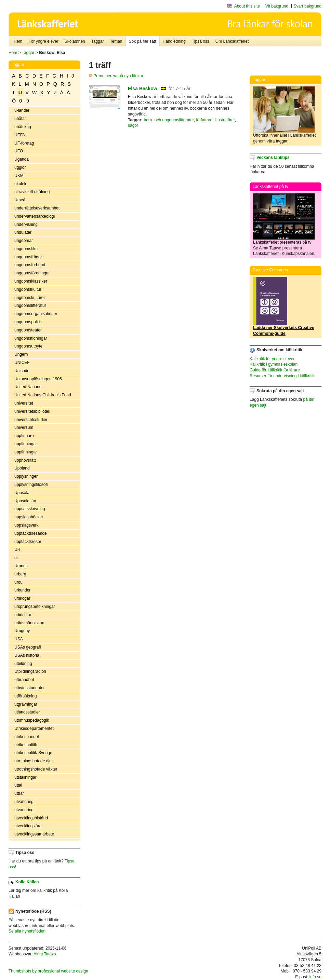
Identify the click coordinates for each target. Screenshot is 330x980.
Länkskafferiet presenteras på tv (282, 242)
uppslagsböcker (29, 517)
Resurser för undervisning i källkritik (282, 376)
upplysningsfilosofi (31, 485)
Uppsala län (25, 501)
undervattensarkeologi (35, 216)
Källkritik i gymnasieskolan (274, 364)
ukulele (21, 184)
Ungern (21, 354)
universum (24, 427)
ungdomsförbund (30, 265)
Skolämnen (75, 41)
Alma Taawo (45, 954)
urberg (20, 574)
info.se (315, 977)
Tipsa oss (201, 41)
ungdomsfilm (26, 249)
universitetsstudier (31, 420)
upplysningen (27, 476)
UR (17, 549)
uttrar (19, 793)
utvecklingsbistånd (31, 818)
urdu (18, 582)
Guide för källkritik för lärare (275, 370)
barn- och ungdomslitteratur (169, 120)
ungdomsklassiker (31, 281)
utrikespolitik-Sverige (33, 753)
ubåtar (20, 119)
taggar (282, 141)
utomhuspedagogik (32, 720)
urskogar (22, 598)
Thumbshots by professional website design (48, 971)
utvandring (24, 802)
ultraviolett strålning (32, 192)
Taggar (98, 41)
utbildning (23, 664)
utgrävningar (26, 704)
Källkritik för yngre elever (272, 359)
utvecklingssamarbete (34, 834)
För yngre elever (43, 41)
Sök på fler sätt (143, 41)
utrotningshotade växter (36, 769)
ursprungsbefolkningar (35, 607)
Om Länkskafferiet (232, 41)
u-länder (22, 110)
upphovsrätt (25, 460)
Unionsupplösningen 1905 (38, 379)
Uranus (21, 566)
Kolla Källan (27, 882)
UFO (19, 151)
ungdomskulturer (30, 298)
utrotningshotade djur (34, 761)
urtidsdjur (23, 615)
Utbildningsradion (30, 671)
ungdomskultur (28, 289)
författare (204, 120)
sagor (133, 125)
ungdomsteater (28, 330)
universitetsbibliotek (32, 411)
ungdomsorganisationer (36, 314)
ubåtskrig (23, 127)
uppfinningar (26, 444)
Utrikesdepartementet (34, 729)
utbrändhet (24, 680)
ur (16, 558)
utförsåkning (25, 696)
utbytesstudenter (30, 688)
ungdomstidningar (31, 338)
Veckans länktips (273, 158)
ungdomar (24, 241)
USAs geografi (28, 647)
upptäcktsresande (31, 533)
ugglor (20, 167)
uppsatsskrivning (30, 509)
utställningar (25, 777)
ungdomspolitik (28, 322)
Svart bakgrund (308, 6)
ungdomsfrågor (28, 257)
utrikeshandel (27, 737)
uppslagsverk (27, 525)
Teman (116, 41)
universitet (24, 403)
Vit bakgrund (277, 6)
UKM (19, 176)
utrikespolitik (26, 745)
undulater (23, 232)
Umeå (20, 200)
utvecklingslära (28, 826)
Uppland (22, 468)
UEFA (20, 135)
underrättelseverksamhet (37, 208)
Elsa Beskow (143, 89)
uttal (18, 785)
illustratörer (225, 120)
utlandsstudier (27, 712)
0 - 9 (24, 101)
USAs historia (27, 655)
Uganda (22, 159)
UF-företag (24, 143)
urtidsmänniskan (29, 623)
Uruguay (22, 631)
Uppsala (22, 493)
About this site (247, 6)
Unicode (22, 371)
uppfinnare (24, 436)
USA (19, 639)
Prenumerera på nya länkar (116, 76)
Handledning (174, 41)
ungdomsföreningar (32, 273)
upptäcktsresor (28, 542)
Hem (18, 41)
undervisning (26, 224)
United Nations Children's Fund (43, 395)
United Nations (28, 387)
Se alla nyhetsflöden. (28, 931)
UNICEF (22, 363)
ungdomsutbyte (28, 346)
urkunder (22, 590)
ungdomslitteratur (30, 305)
